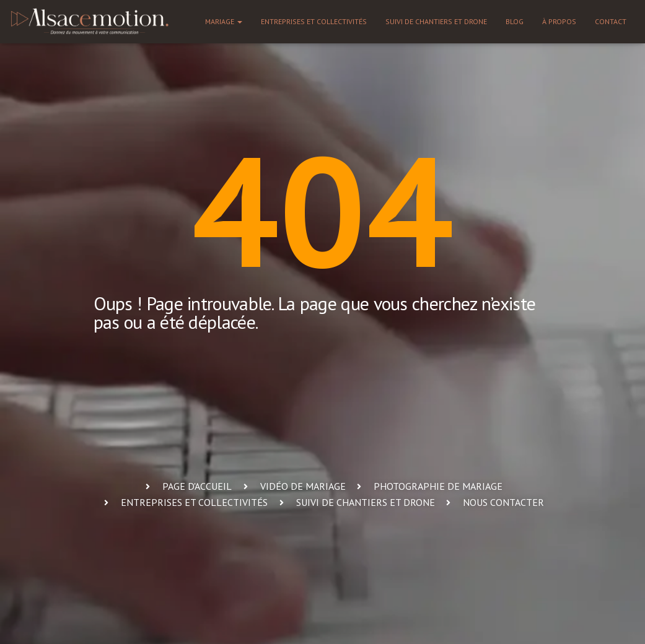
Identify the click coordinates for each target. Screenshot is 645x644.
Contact (611, 21)
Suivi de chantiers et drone (436, 21)
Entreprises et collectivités (314, 21)
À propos (559, 21)
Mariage (224, 21)
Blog (515, 21)
